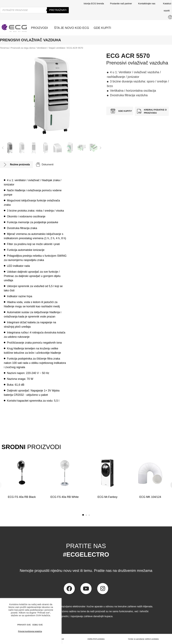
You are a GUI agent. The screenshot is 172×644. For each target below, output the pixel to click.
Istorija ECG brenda (94, 3)
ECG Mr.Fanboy (107, 497)
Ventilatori (42, 48)
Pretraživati (58, 10)
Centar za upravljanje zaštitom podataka (143, 639)
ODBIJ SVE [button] (38, 625)
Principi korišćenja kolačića (30, 631)
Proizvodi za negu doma (23, 48)
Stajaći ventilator (57, 48)
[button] (3, 148)
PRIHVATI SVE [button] (24, 625)
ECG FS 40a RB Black (22, 497)
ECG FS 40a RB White (65, 497)
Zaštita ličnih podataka (95, 639)
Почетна (4, 48)
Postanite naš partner (121, 3)
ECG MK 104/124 (150, 497)
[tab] (16, 165)
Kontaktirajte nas (148, 4)
